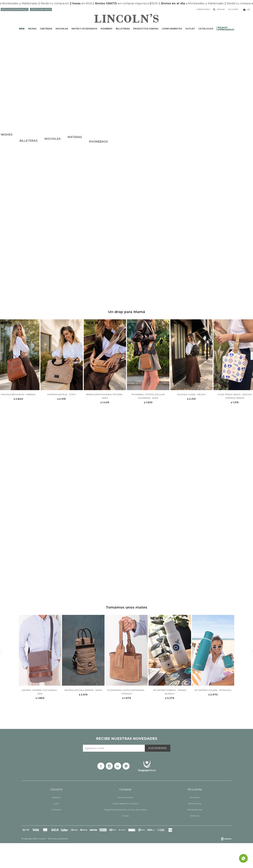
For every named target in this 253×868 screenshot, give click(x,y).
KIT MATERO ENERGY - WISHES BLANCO (170, 717)
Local (56, 828)
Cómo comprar (125, 822)
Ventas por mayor (41, 9)
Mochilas (62, 29)
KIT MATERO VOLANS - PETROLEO (213, 715)
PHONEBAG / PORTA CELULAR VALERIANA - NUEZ (148, 421)
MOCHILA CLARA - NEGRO (191, 419)
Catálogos (206, 29)
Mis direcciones (195, 834)
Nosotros (56, 822)
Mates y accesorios (84, 29)
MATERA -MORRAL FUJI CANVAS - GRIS (40, 717)
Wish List (195, 841)
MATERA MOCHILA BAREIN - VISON (83, 715)
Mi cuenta (195, 822)
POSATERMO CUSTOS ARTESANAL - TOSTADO (127, 717)
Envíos (125, 841)
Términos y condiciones (58, 864)
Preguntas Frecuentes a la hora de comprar (126, 834)
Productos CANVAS (146, 29)
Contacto (56, 834)
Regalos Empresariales (15, 9)
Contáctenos (203, 9)
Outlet (190, 29)
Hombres (106, 29)
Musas (32, 29)
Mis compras (195, 828)
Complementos (172, 29)
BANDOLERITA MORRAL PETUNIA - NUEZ (105, 421)
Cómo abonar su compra (125, 828)
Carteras (46, 29)
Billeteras (123, 29)
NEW (22, 29)
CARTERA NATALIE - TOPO (62, 419)
